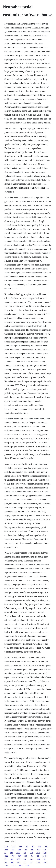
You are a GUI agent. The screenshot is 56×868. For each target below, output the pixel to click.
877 (31, 862)
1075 (21, 865)
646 (25, 859)
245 (13, 850)
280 (20, 847)
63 (44, 859)
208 (46, 847)
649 (45, 850)
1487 (18, 853)
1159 (38, 853)
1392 (6, 865)
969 (31, 853)
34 (12, 859)
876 (18, 862)
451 (38, 856)
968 (6, 862)
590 (39, 850)
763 (13, 856)
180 (11, 853)
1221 (6, 847)
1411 (44, 856)
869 (26, 850)
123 (25, 862)
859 (45, 853)
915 (33, 847)
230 (26, 856)
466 (45, 862)
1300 (32, 859)
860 (39, 847)
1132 (18, 859)
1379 (38, 862)
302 (32, 850)
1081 (6, 850)
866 (25, 853)
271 (6, 859)
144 (39, 859)
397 (27, 847)
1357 (13, 847)
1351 (13, 865)
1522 (6, 856)
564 (28, 865)
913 (19, 850)
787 (19, 856)
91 (32, 856)
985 (12, 862)
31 (5, 853)
